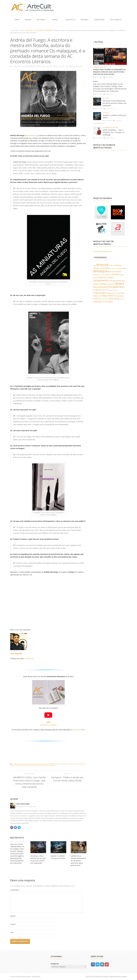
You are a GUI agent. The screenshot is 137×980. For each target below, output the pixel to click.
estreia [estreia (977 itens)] (116, 274)
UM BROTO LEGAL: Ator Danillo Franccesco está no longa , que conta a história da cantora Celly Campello (29, 782)
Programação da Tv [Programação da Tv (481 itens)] (113, 293)
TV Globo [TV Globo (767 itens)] (109, 302)
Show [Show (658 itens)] (95, 299)
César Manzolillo (16, 654)
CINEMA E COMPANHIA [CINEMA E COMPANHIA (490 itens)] (101, 268)
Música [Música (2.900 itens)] (120, 283)
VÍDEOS (56, 20)
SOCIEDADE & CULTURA (110, 128)
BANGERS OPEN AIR (99, 67)
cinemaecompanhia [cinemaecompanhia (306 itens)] (116, 268)
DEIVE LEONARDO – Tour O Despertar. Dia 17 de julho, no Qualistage (114, 132)
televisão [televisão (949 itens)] (97, 302)
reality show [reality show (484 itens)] (97, 296)
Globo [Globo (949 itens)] (111, 277)
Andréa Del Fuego (43, 764)
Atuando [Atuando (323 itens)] (111, 265)
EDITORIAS (42, 20)
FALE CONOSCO (116, 20)
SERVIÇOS (28, 20)
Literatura (45, 765)
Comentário (15, 890)
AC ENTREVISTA (37, 66)
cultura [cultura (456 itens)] (124, 268)
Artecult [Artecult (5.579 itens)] (102, 265)
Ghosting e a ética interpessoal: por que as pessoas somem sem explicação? (115, 103)
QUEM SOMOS (99, 20)
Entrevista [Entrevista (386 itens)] (96, 275)
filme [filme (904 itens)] (101, 277)
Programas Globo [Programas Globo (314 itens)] (113, 290)
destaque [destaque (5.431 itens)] (100, 271)
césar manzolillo (64, 764)
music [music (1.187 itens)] (103, 284)
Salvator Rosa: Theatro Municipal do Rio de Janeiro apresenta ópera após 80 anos (78, 861)
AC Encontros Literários (24, 764)
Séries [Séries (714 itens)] (117, 299)
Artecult (50, 764)
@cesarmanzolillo (78, 730)
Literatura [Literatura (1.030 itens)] (113, 280)
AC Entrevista (34, 764)
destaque (83, 764)
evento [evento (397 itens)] (122, 275)
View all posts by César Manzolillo (27, 807)
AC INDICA (106, 98)
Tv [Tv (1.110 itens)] (103, 302)
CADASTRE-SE (70, 20)
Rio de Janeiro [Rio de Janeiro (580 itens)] (119, 296)
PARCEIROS (85, 20)
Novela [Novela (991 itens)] (96, 287)
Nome (13, 916)
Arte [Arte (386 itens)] (95, 265)
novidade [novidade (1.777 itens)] (113, 287)
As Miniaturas (56, 764)
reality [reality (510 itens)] (122, 293)
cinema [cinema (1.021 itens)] (118, 265)
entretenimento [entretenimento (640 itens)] (114, 272)
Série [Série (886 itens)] (112, 299)
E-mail (13, 924)
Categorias (55, 964)
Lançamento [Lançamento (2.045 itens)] (101, 280)
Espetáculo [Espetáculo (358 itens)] (108, 275)
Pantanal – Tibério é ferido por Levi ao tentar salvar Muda (67, 779)
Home (17, 20)
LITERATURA (29, 30)
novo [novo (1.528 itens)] (121, 287)
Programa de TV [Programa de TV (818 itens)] (100, 290)
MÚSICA (96, 82)
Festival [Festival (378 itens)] (96, 278)
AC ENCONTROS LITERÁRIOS (43, 30)
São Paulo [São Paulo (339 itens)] (106, 299)
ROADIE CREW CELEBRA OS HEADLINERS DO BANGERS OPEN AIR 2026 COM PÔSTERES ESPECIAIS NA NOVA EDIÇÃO (110, 72)
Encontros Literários (15, 765)
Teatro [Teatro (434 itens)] (122, 299)
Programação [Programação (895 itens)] (99, 293)
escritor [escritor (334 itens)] (102, 275)
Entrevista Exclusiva (32, 765)
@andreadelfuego (32, 135)
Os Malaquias (52, 765)
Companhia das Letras (74, 764)
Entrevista (24, 765)
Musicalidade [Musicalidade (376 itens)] (110, 284)
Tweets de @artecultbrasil (102, 251)
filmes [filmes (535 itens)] (105, 278)
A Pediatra (15, 764)
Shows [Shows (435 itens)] (100, 299)
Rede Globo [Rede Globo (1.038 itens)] (108, 296)
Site (12, 932)
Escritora (40, 765)
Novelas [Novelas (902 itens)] (104, 287)
